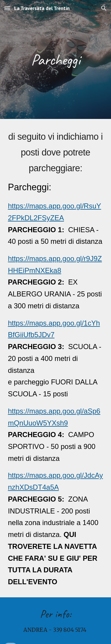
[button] (7, 8)
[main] (56, 59)
